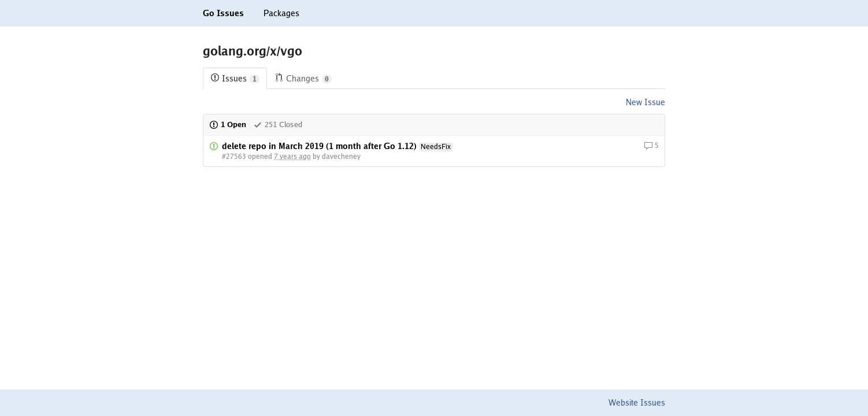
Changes (303, 79)
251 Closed (278, 125)
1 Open (228, 125)
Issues (235, 79)
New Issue (646, 102)
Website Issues (637, 403)
